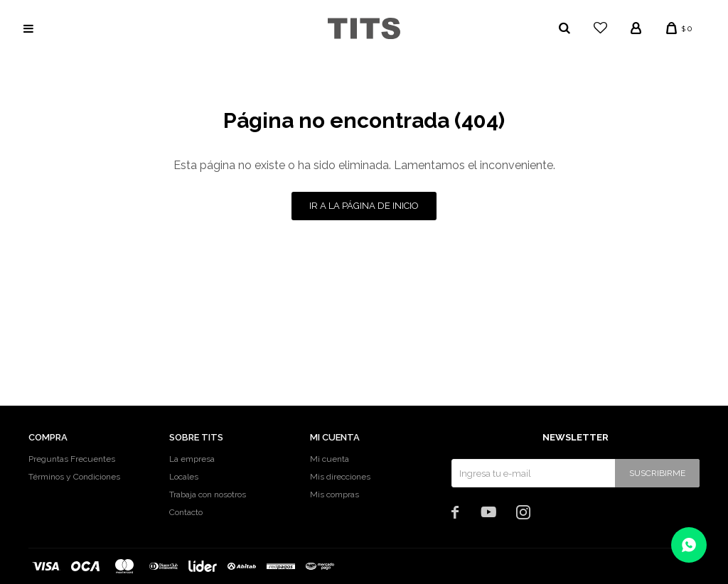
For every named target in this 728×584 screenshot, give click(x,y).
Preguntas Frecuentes (72, 459)
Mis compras (334, 494)
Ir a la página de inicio (364, 206)
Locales (184, 477)
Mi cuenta (330, 459)
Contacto (186, 512)
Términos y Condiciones (74, 477)
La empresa (192, 459)
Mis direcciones (340, 477)
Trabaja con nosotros (208, 494)
